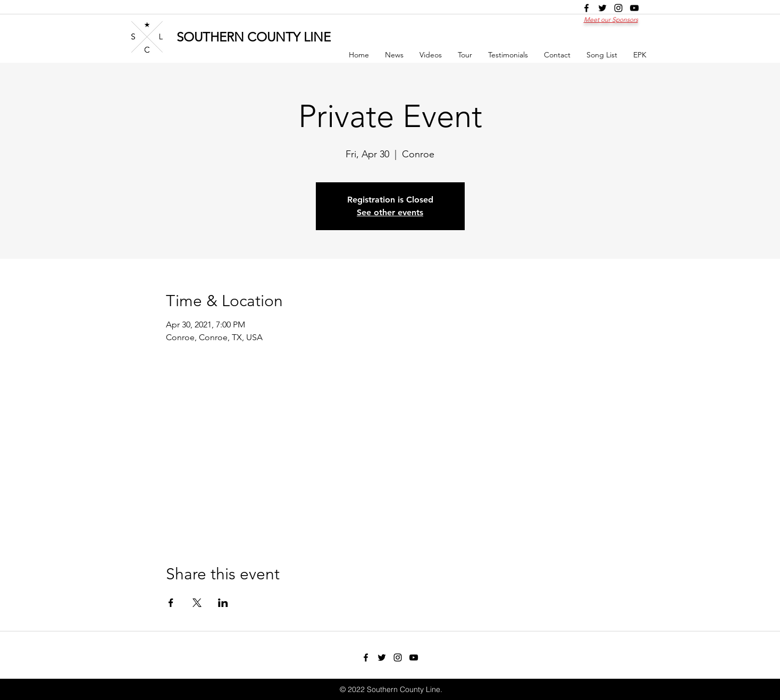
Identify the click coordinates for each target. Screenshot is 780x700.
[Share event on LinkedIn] (223, 603)
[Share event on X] (197, 603)
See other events (390, 212)
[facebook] (586, 8)
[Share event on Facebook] (171, 603)
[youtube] (634, 8)
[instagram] (618, 8)
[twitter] (602, 8)
